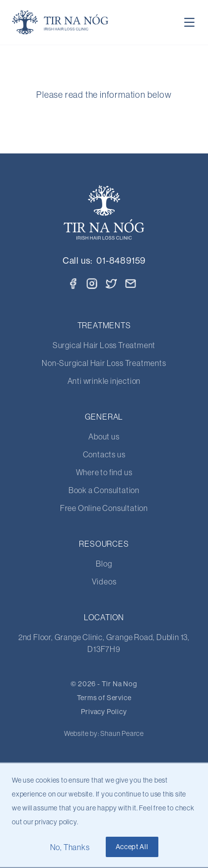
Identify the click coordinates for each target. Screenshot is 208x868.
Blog (104, 564)
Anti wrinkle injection (104, 381)
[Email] (131, 284)
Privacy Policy (104, 712)
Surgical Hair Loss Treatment (104, 345)
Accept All (132, 847)
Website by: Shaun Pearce (104, 733)
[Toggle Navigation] (190, 22)
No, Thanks (70, 847)
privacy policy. (56, 822)
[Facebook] (73, 284)
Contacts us (104, 454)
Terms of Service (104, 698)
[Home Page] (60, 22)
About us (104, 436)
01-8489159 (121, 260)
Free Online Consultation (104, 508)
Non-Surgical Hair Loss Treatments (104, 363)
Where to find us (104, 472)
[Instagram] (92, 284)
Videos (104, 581)
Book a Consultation (104, 490)
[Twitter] (112, 283)
